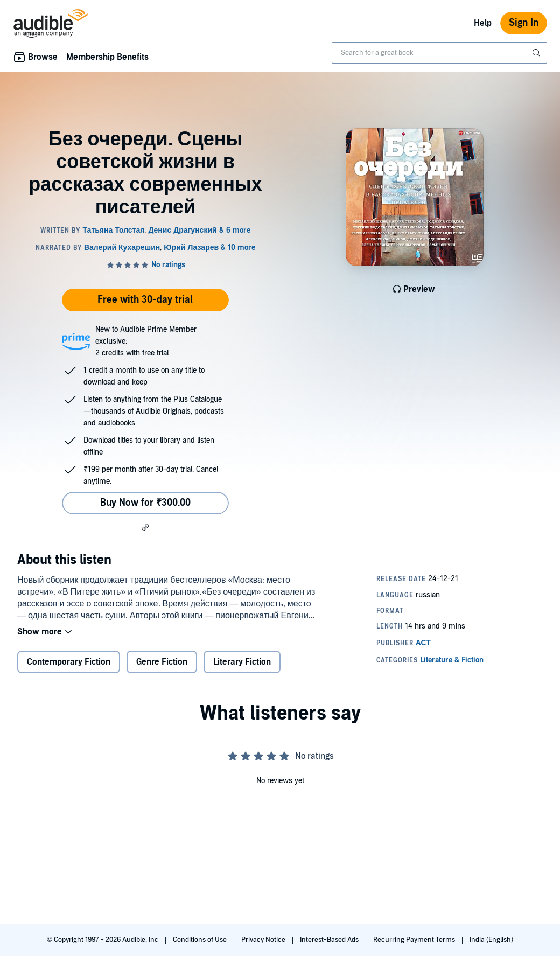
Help (483, 23)
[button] (145, 527)
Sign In (524, 23)
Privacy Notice (264, 940)
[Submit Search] (537, 53)
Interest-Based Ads (330, 940)
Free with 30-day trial (145, 300)
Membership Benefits (107, 57)
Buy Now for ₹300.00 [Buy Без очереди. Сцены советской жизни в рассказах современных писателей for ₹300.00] (145, 503)
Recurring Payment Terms (415, 940)
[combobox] (439, 53)
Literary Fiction (242, 662)
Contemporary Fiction (69, 662)
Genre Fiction (162, 662)
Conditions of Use (201, 940)
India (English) (491, 940)
